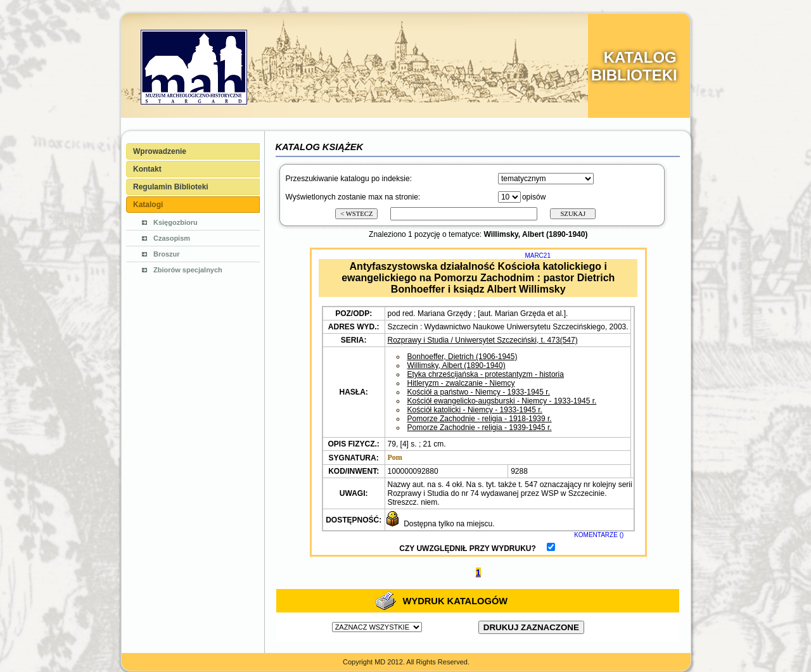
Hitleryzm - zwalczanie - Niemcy (461, 383)
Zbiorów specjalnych (188, 270)
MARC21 (538, 256)
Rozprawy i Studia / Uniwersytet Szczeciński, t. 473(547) (483, 340)
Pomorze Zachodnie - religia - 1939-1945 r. (480, 428)
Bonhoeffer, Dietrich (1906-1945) (463, 357)
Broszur (167, 254)
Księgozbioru (176, 222)
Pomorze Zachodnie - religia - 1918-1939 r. (480, 419)
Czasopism (172, 238)
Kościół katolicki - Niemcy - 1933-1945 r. (475, 410)
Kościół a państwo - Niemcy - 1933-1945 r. (479, 392)
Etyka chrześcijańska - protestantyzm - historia (486, 374)
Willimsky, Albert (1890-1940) (457, 365)
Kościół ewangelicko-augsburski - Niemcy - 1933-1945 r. (502, 401)
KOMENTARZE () (599, 535)
